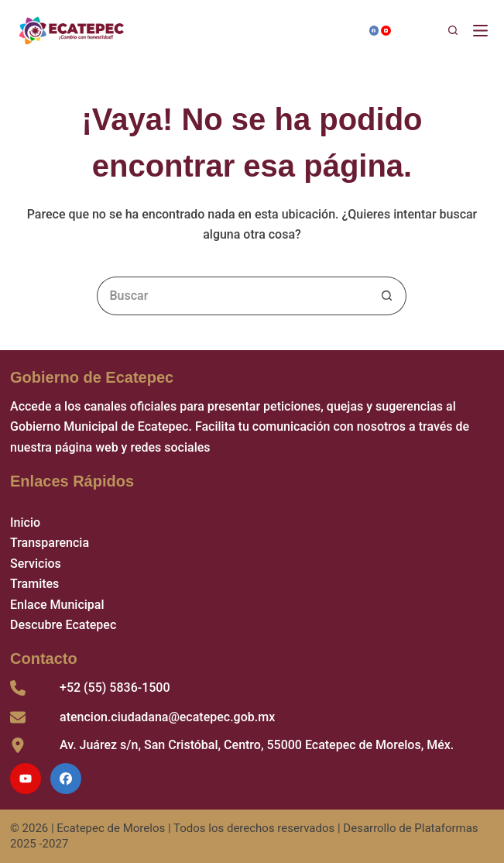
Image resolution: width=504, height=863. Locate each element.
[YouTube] (386, 31)
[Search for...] (232, 296)
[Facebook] (374, 31)
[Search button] (387, 296)
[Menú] (483, 31)
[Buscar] (432, 31)
